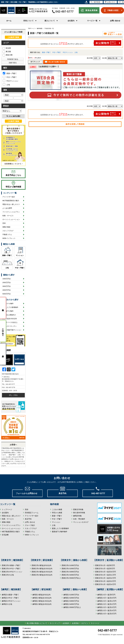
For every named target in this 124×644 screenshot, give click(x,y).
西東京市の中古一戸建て (11, 569)
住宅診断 (5, 535)
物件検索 (95, 2)
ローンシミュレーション (11, 219)
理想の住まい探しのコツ (11, 204)
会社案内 (5, 513)
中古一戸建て (57, 52)
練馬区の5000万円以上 (72, 607)
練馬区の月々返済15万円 (107, 614)
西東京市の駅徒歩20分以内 (42, 575)
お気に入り (110, 2)
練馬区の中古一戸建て (10, 598)
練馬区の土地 (7, 604)
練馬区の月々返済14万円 (107, 610)
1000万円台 (7, 279)
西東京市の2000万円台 (70, 569)
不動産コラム (7, 234)
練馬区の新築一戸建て (10, 595)
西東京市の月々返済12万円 (106, 578)
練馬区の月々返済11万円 (107, 601)
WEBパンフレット (9, 238)
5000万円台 (7, 294)
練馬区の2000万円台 (71, 598)
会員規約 (66, 623)
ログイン (85, 623)
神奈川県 (8, 55)
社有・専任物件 (79, 519)
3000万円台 (7, 286)
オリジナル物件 (8, 304)
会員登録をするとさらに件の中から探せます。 (81, 43)
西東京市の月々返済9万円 (105, 569)
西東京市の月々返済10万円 (106, 572)
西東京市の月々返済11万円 (106, 575)
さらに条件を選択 (13, 116)
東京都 (7, 52)
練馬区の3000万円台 (71, 601)
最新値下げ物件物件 (60, 532)
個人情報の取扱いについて (37, 623)
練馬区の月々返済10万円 (107, 598)
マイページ (95, 623)
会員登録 (75, 623)
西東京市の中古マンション (12, 572)
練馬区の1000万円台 (71, 595)
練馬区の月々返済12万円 (107, 604)
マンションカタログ (81, 522)
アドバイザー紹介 (9, 197)
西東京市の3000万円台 (70, 572)
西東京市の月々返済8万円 (105, 565)
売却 (4, 223)
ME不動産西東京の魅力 (11, 201)
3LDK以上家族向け (9, 315)
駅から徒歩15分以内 (10, 319)
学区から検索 (57, 513)
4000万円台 (7, 290)
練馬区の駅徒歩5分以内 (41, 595)
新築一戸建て (46, 52)
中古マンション (68, 52)
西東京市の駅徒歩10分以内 (42, 569)
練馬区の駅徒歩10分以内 (42, 598)
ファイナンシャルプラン (11, 212)
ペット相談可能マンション (12, 330)
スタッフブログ (8, 231)
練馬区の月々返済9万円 (106, 595)
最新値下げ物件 (8, 311)
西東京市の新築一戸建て (11, 565)
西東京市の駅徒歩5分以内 (41, 565)
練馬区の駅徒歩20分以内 (42, 604)
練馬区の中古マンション (11, 601)
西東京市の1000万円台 (70, 565)
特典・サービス (8, 216)
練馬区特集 (77, 516)
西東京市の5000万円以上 (71, 578)
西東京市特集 (78, 509)
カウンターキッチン (10, 326)
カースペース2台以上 (10, 322)
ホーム (9, 21)
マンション (20, 255)
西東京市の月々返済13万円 (106, 581)
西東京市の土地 (8, 575)
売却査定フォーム (32, 513)
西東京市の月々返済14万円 (106, 584)
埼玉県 (7, 48)
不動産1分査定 (113, 10)
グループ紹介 (30, 525)
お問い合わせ (115, 21)
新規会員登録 (91, 10)
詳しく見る (13, 395)
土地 (76, 52)
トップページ (7, 509)
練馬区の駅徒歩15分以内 (42, 601)
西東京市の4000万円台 (70, 575)
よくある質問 (7, 208)
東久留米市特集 (79, 513)
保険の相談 (6, 227)
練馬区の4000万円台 (71, 604)
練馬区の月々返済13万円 (107, 607)
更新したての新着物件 (10, 307)
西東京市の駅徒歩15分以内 (42, 572)
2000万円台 (7, 283)
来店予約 (28, 519)
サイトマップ (55, 623)
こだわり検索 (57, 509)
